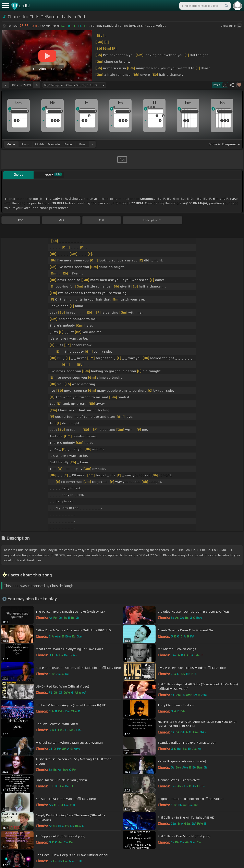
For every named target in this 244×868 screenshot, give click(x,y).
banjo (68, 144)
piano (26, 144)
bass (82, 144)
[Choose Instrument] (92, 144)
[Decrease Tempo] (5, 85)
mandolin (54, 144)
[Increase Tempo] (37, 85)
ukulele (40, 144)
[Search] (226, 6)
